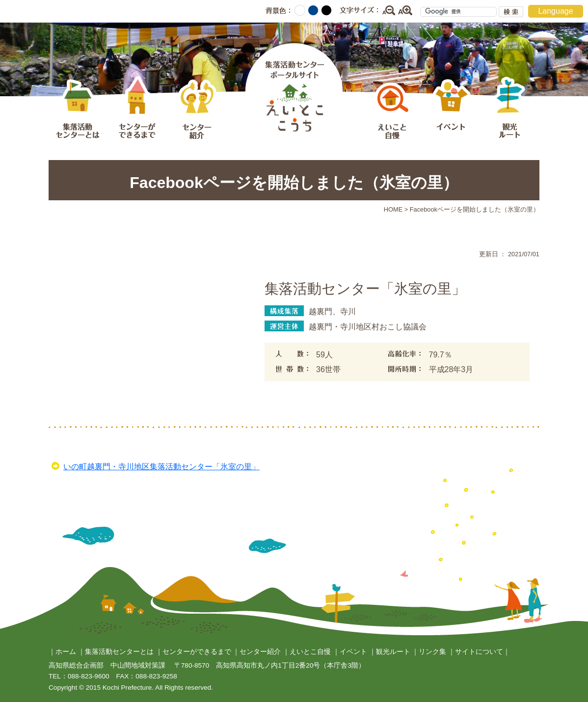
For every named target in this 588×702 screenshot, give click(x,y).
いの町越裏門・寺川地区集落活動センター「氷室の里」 (161, 467)
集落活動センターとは (78, 109)
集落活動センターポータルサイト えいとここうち (294, 90)
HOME (393, 209)
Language (555, 11)
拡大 (405, 10)
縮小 (388, 10)
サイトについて (479, 652)
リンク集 (432, 652)
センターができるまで (137, 109)
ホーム (66, 652)
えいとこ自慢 (392, 109)
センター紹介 (196, 109)
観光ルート (510, 109)
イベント (451, 109)
